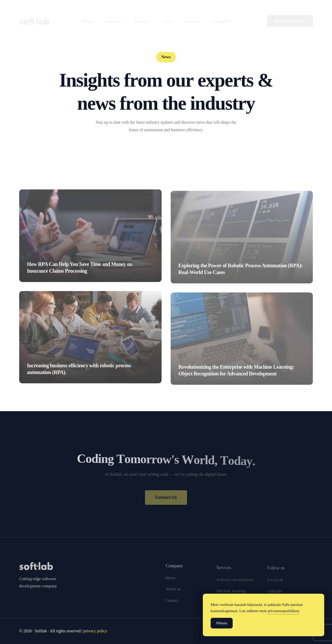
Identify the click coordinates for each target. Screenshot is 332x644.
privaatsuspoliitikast (283, 611)
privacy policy (95, 631)
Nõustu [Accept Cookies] (222, 623)
